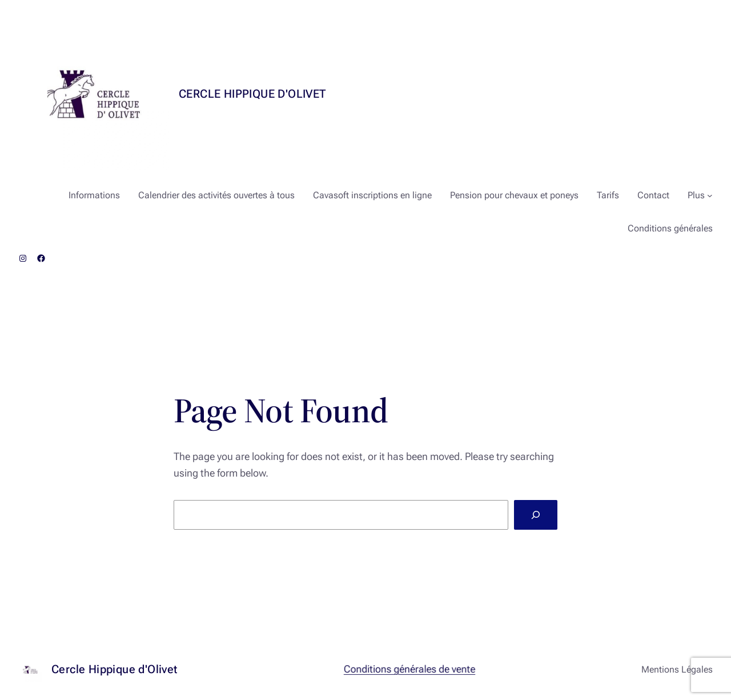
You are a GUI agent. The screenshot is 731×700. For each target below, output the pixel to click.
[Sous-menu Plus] (710, 195)
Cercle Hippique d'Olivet (252, 94)
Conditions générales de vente (409, 669)
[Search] (536, 515)
